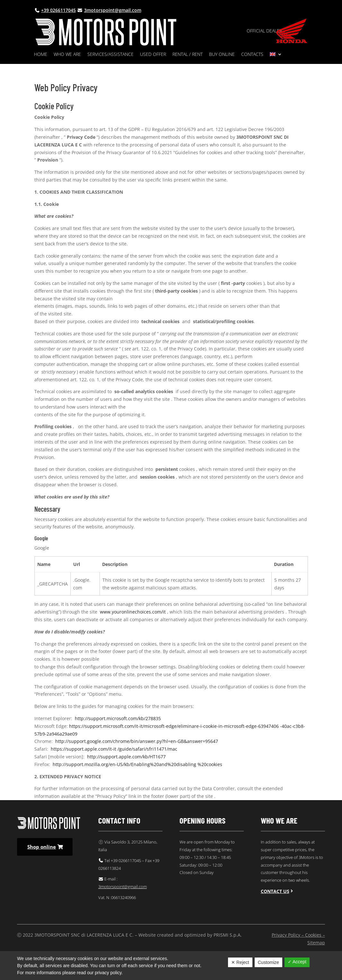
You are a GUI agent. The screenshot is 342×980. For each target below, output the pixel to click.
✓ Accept (297, 962)
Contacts (252, 55)
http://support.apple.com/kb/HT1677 (126, 757)
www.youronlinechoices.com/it (133, 612)
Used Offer (153, 55)
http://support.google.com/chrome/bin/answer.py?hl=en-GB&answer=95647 (137, 741)
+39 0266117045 (58, 10)
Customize (268, 962)
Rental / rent (188, 55)
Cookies (313, 935)
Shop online (42, 847)
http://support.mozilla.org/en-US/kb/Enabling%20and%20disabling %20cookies (137, 764)
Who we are (67, 55)
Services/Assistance (110, 55)
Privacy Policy (286, 935)
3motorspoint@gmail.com (113, 10)
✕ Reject (240, 962)
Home (41, 55)
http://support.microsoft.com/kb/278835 (118, 718)
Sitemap (316, 943)
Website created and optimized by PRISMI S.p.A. (190, 935)
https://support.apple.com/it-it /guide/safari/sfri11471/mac (114, 749)
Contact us (275, 891)
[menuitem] (276, 56)
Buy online (222, 55)
